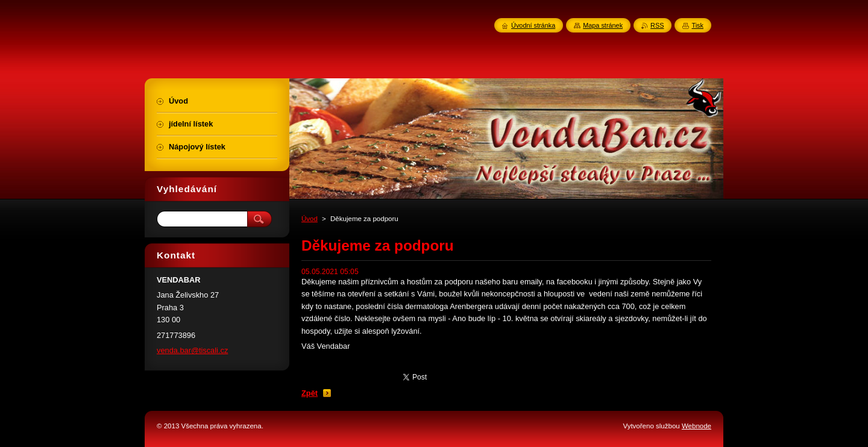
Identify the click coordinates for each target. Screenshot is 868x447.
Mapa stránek (603, 25)
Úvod (310, 219)
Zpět (310, 393)
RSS (657, 25)
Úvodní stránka (533, 25)
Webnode (697, 426)
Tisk (697, 25)
